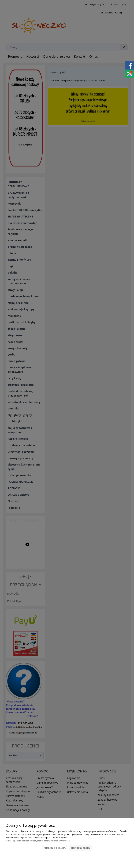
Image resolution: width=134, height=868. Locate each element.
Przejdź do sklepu (55, 848)
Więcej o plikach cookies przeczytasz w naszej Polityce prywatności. (38, 841)
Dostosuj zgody (80, 848)
